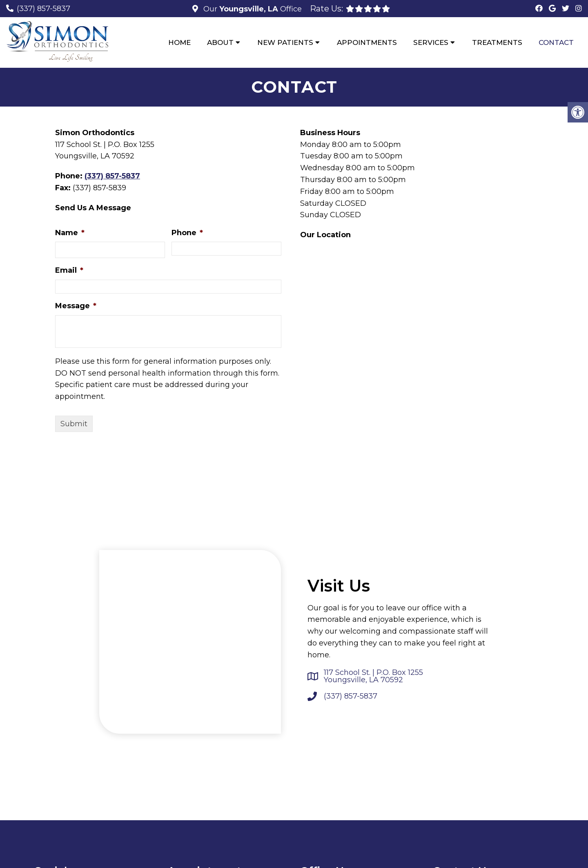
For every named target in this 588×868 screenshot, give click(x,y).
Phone (187, 233)
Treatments (497, 42)
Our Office (252, 9)
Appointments (367, 42)
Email (69, 271)
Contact (556, 42)
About (220, 42)
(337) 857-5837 (43, 9)
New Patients (285, 42)
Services (431, 42)
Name (70, 233)
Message (76, 306)
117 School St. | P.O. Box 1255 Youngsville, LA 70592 (373, 677)
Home (179, 42)
